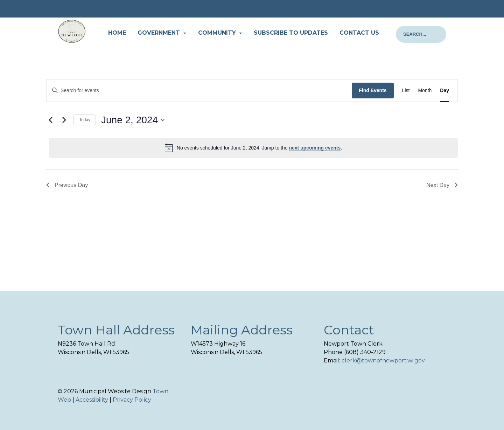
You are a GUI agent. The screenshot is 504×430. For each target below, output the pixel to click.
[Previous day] (50, 120)
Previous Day (67, 185)
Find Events (373, 90)
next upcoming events (315, 148)
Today (85, 120)
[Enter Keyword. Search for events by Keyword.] (199, 91)
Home (117, 33)
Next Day (442, 185)
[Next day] (64, 120)
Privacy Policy (132, 400)
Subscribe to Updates (291, 33)
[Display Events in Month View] (425, 91)
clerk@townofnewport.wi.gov (383, 360)
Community (218, 33)
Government (160, 33)
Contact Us (359, 33)
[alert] (253, 148)
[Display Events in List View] (406, 91)
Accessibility (92, 400)
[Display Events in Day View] (444, 91)
